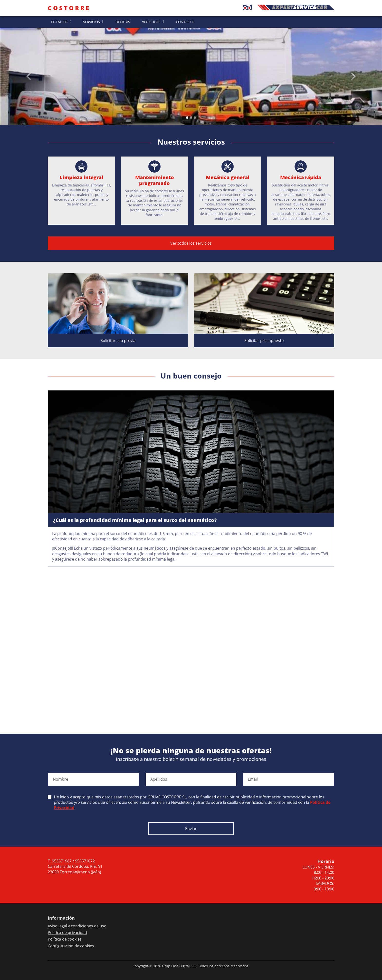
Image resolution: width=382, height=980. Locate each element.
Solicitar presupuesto (264, 341)
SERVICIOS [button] (91, 22)
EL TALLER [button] (59, 22)
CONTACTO (185, 22)
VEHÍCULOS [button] (151, 22)
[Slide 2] (195, 118)
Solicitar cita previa (118, 341)
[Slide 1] (191, 118)
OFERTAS (123, 22)
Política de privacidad (67, 933)
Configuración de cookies (71, 946)
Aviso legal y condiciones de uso (77, 926)
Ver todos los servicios (191, 243)
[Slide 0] (187, 118)
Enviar (191, 829)
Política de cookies (65, 939)
